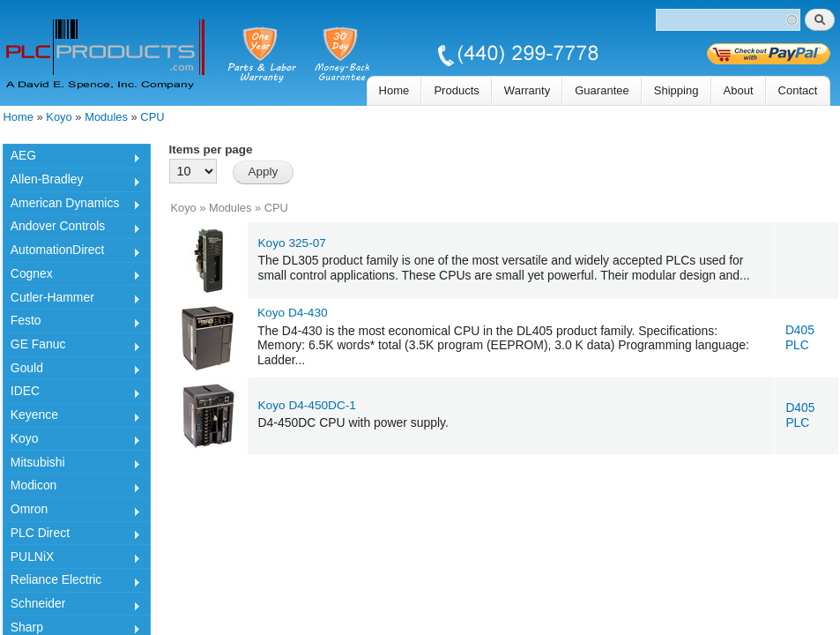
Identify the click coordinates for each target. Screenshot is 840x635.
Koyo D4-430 (293, 313)
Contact (798, 90)
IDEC (72, 393)
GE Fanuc (72, 347)
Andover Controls (72, 228)
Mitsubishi (72, 465)
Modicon (72, 488)
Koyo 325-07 (292, 243)
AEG (72, 158)
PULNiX (72, 559)
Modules (106, 117)
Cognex (72, 276)
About (739, 90)
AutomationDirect (72, 252)
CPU (152, 117)
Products (456, 90)
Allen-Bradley (72, 182)
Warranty (527, 90)
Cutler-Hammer (72, 300)
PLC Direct (72, 535)
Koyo (59, 117)
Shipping (676, 90)
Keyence (72, 417)
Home (394, 90)
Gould (72, 370)
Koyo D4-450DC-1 (307, 405)
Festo (72, 323)
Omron (72, 512)
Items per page (211, 149)
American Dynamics (72, 205)
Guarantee (602, 90)
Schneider (72, 606)
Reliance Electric (72, 582)
